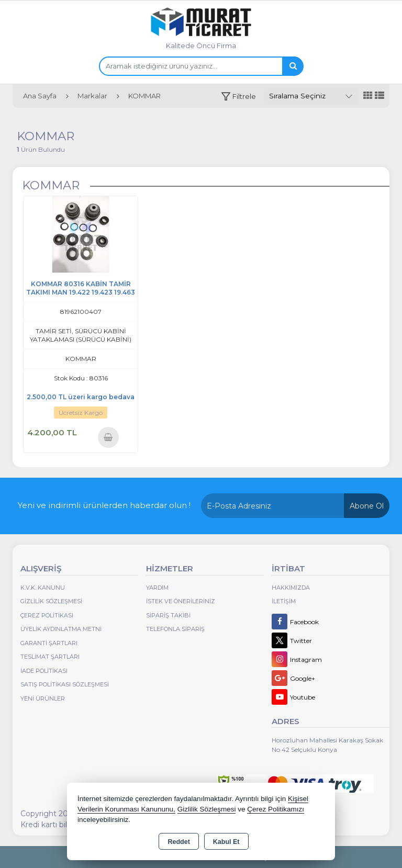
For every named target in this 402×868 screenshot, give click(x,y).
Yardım (157, 588)
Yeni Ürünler (43, 698)
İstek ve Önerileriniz (181, 601)
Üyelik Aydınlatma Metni (61, 629)
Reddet (178, 842)
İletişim (284, 601)
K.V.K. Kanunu (43, 588)
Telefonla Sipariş (175, 629)
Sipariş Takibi (168, 615)
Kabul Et (226, 842)
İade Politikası (44, 671)
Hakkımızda (291, 588)
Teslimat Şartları (50, 657)
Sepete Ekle (108, 437)
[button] (238, 97)
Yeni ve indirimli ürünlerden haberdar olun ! (104, 505)
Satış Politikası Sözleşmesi (65, 684)
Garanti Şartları (49, 643)
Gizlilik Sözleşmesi (51, 601)
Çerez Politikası (47, 615)
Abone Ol (367, 506)
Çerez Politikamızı (276, 809)
